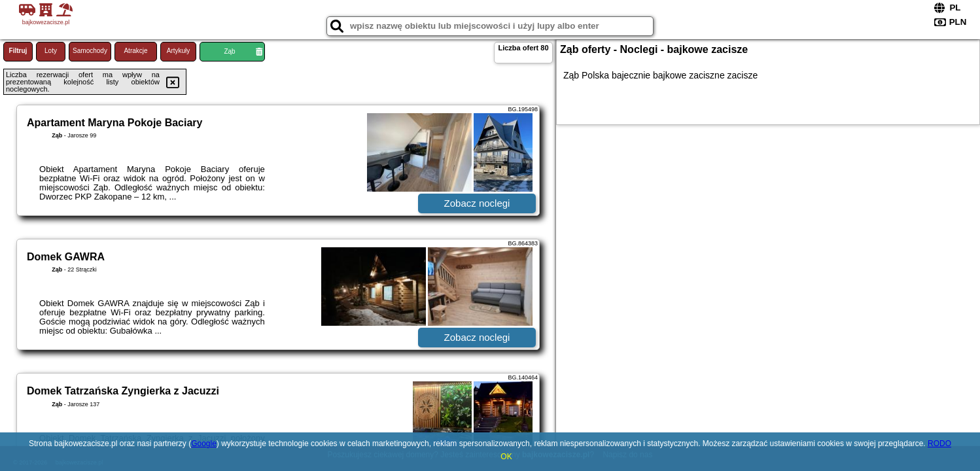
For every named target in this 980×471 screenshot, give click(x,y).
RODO (939, 444)
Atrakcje (135, 51)
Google (204, 444)
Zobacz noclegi (477, 203)
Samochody (90, 51)
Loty (51, 51)
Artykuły (179, 51)
